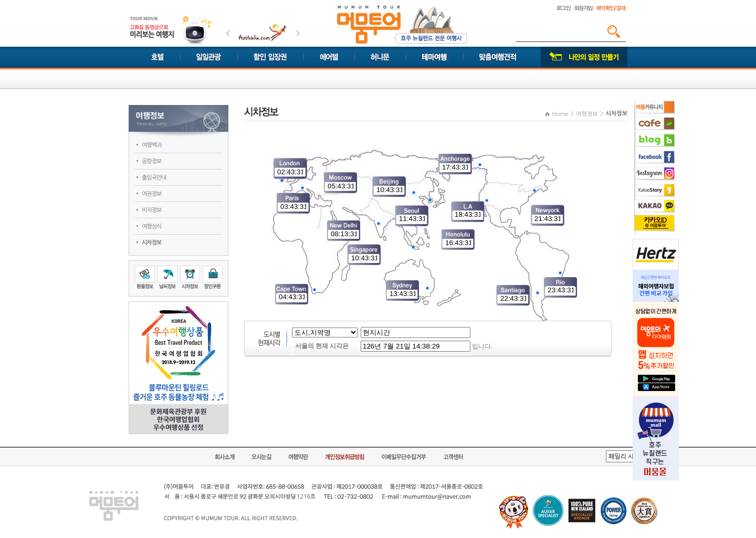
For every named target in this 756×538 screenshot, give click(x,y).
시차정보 (151, 243)
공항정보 (151, 161)
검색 (614, 31)
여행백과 (151, 145)
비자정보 (151, 210)
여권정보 (151, 194)
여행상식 (151, 226)
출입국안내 (154, 178)
